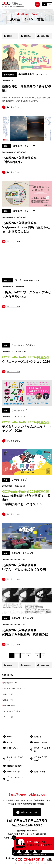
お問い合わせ (40, 772)
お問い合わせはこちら (29, 812)
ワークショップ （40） (12, 711)
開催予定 (28, 36)
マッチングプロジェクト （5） (15, 688)
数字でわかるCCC (42, 742)
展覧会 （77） (8, 700)
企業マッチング (14, 772)
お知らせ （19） (9, 694)
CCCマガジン (13, 748)
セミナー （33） (10, 705)
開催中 (10, 36)
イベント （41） (9, 717)
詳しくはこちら (13, 107)
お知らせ (38, 737)
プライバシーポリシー (15, 779)
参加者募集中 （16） (11, 683)
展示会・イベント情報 (42, 750)
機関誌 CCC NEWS (15, 766)
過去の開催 (45, 36)
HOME (10, 737)
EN (50, 4)
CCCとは (11, 742)
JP (44, 4)
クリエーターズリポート (15, 759)
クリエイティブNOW (40, 759)
